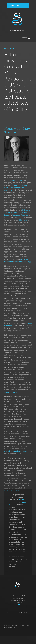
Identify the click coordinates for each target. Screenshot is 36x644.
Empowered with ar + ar (13, 631)
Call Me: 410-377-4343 (18, 6)
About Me (12, 49)
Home (6, 49)
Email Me (18, 605)
